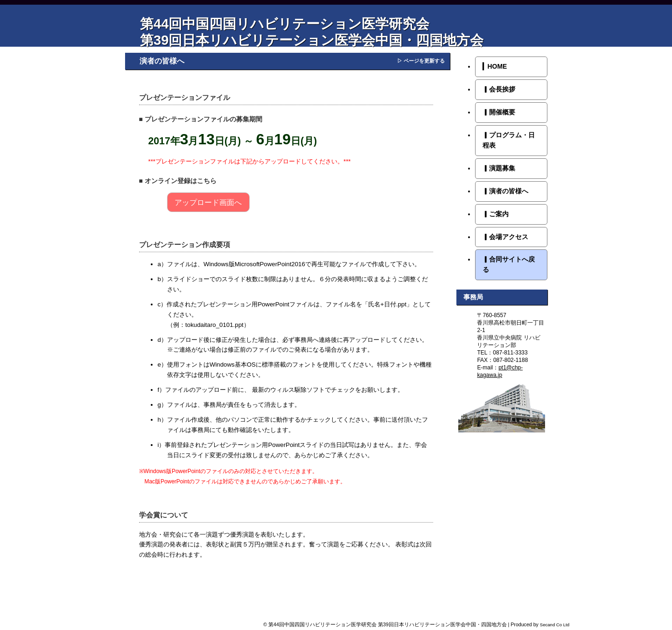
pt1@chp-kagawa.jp (500, 371)
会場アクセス (505, 237)
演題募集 (499, 168)
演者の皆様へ (505, 191)
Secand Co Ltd (555, 625)
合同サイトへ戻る (509, 264)
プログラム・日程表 (509, 140)
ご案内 (496, 214)
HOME (495, 66)
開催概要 (499, 112)
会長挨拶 (499, 89)
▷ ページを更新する (421, 61)
